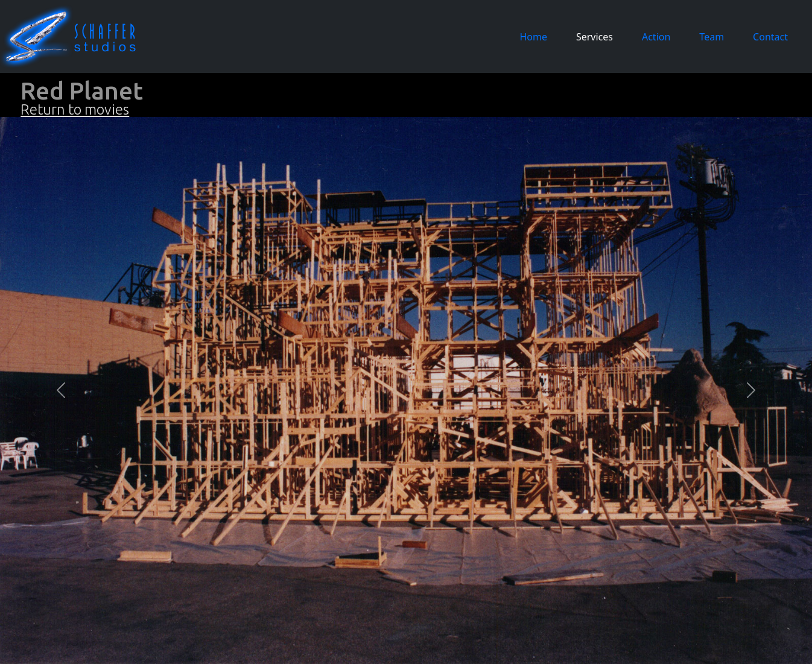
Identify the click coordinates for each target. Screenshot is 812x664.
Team (712, 37)
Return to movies (75, 109)
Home (536, 36)
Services (595, 37)
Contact (770, 37)
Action (656, 37)
